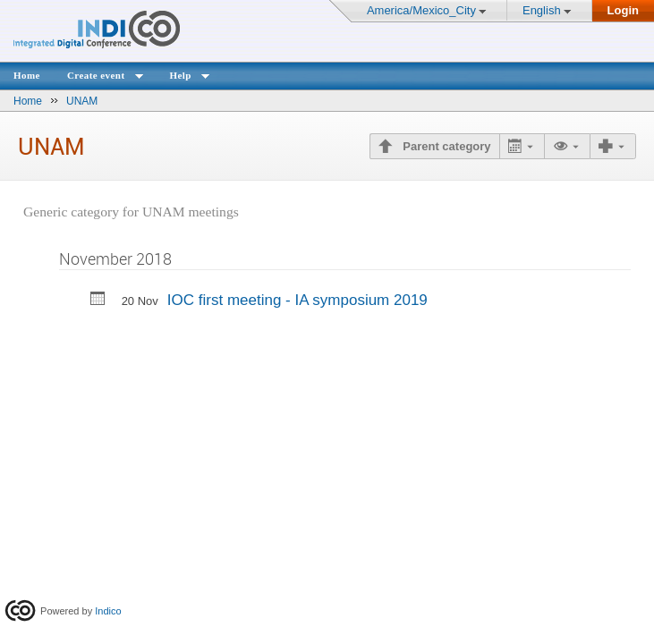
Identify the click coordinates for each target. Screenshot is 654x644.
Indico (108, 611)
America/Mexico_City (421, 10)
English (542, 10)
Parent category (446, 146)
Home (27, 75)
